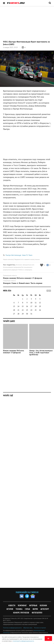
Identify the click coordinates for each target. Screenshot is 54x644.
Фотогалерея (37, 613)
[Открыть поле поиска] (50, 3)
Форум (35, 609)
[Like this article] (42, 265)
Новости (12, 606)
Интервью (33, 606)
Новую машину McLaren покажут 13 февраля (23, 278)
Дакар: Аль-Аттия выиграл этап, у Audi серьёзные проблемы (41, 353)
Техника (19, 609)
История (10, 609)
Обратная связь (28, 628)
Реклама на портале (40, 628)
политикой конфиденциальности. (24, 641)
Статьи (27, 609)
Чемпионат (22, 606)
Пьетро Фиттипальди (13, 255)
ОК (48, 639)
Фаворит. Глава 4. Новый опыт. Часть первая (23, 283)
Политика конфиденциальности (12, 628)
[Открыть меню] (4, 3)
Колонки (43, 606)
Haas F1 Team (27, 255)
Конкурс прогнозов (21, 613)
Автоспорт (45, 609)
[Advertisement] (27, 494)
